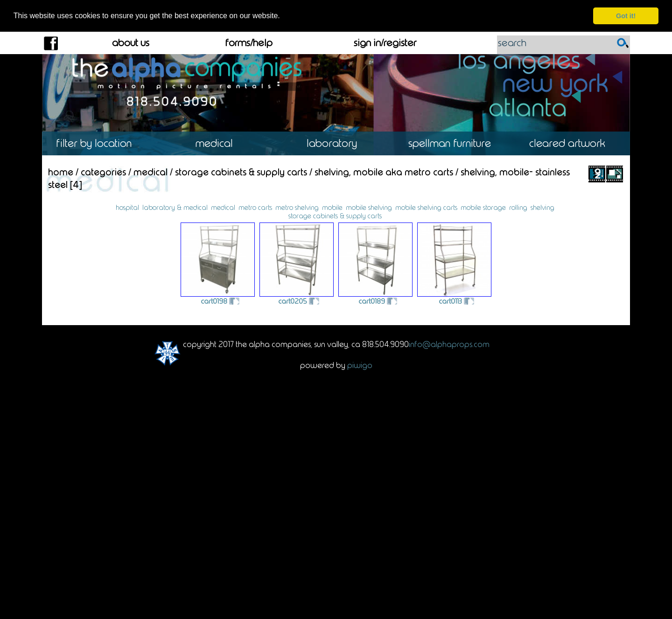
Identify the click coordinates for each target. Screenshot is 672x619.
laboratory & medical (175, 207)
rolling (518, 207)
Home (61, 172)
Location (101, 143)
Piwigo (360, 365)
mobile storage (483, 207)
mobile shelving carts (426, 207)
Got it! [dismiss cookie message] (626, 16)
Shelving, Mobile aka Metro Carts (384, 172)
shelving (542, 207)
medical (223, 207)
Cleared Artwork (571, 143)
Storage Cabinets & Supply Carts (241, 172)
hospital (127, 207)
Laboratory (336, 143)
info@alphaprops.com (449, 344)
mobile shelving (369, 207)
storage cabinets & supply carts (335, 216)
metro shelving (297, 207)
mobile (332, 207)
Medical (218, 143)
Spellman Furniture (454, 143)
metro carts (255, 207)
